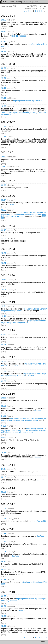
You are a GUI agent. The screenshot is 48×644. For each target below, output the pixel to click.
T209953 (37, 457)
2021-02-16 (8, 394)
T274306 (21, 611)
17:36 (4, 541)
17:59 (4, 371)
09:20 (4, 32)
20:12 (4, 477)
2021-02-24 (8, 226)
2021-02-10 (8, 592)
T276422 (15, 36)
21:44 (4, 533)
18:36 (4, 616)
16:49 (4, 88)
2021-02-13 (8, 488)
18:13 (4, 290)
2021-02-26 (8, 196)
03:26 (4, 381)
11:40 (4, 98)
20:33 (4, 398)
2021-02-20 (8, 276)
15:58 (4, 452)
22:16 (4, 238)
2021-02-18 (8, 330)
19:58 (4, 406)
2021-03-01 (8, 153)
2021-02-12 (8, 504)
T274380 (11, 204)
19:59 (4, 78)
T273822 (38, 410)
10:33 (4, 106)
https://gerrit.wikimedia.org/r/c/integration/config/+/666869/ (23, 113)
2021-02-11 (8, 529)
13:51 (4, 306)
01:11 (4, 210)
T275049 (14, 366)
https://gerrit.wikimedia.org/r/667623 (28, 101)
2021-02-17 (8, 357)
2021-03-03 (8, 64)
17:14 (4, 552)
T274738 (40, 480)
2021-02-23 (8, 249)
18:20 (4, 253)
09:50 (4, 561)
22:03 (4, 185)
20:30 (4, 68)
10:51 (4, 20)
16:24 (4, 263)
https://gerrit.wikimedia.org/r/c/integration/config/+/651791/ (24, 322)
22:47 (4, 230)
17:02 (4, 416)
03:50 (4, 492)
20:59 (4, 606)
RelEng (19, 2)
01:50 (4, 335)
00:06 (4, 345)
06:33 (4, 52)
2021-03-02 (8, 122)
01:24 (4, 580)
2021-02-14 (8, 465)
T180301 (22, 36)
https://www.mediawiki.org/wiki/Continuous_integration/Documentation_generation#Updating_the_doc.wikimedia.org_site (24, 430)
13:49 (4, 316)
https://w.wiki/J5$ (39, 521)
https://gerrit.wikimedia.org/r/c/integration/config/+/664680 (24, 375)
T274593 (40, 536)
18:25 (4, 157)
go (45, 6)
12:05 (4, 519)
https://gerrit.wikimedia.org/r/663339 (24, 583)
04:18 (4, 426)
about (43, 642)
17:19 (4, 509)
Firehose (28, 2)
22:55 (4, 596)
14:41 (4, 167)
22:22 (4, 126)
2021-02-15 (8, 448)
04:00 (4, 438)
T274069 (16, 556)
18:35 (4, 280)
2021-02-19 (8, 302)
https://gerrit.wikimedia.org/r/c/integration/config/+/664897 (24, 310)
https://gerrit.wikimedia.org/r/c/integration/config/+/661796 (24, 600)
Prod (12, 2)
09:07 (4, 570)
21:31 (4, 469)
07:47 (4, 42)
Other (36, 2)
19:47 (4, 200)
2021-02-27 (8, 181)
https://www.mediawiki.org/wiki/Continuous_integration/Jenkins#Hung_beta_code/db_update (24, 419)
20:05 (4, 361)
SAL (4, 2)
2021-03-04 (8, 16)
